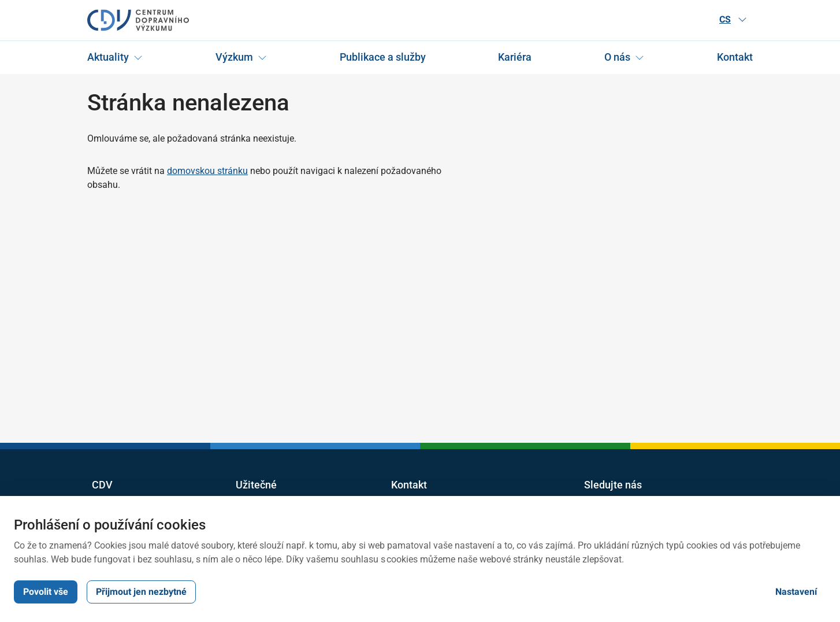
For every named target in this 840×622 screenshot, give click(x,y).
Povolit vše (46, 592)
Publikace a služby (383, 57)
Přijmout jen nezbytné (141, 592)
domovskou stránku (207, 171)
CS (733, 19)
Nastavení (796, 592)
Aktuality (108, 57)
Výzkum (234, 57)
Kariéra (515, 57)
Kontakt (735, 57)
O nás (617, 57)
